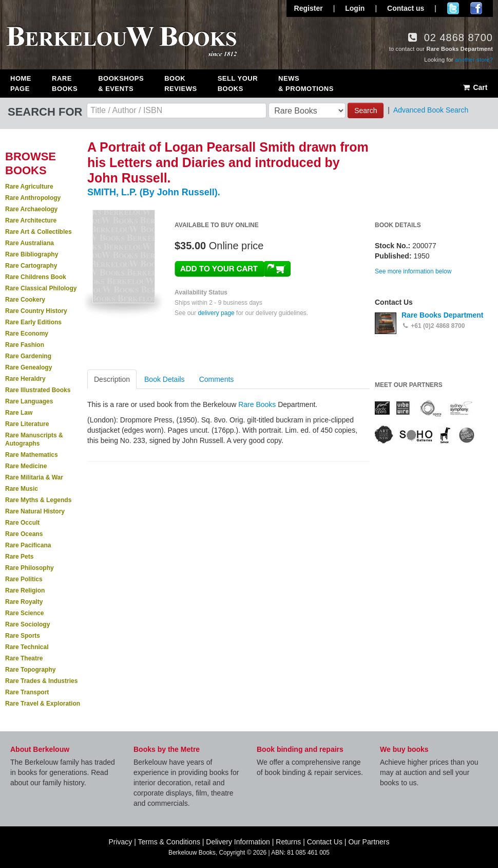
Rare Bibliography (32, 254)
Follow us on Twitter (453, 8)
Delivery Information (238, 842)
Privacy (120, 842)
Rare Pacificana (28, 545)
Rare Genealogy (28, 367)
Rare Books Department (443, 315)
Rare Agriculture (29, 187)
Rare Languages (29, 401)
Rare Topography (30, 670)
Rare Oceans (24, 534)
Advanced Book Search (431, 110)
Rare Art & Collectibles (39, 232)
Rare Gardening (28, 356)
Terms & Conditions (169, 842)
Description (112, 379)
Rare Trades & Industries (41, 681)
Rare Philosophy (30, 568)
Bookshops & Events (121, 84)
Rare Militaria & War (34, 477)
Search (366, 110)
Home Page (21, 84)
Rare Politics (24, 579)
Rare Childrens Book (36, 277)
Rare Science (24, 613)
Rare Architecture (31, 220)
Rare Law (19, 413)
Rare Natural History (35, 511)
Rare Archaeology (31, 209)
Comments (217, 379)
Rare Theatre (24, 658)
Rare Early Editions (33, 322)
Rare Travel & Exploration (43, 704)
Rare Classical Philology (41, 288)
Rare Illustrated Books (38, 390)
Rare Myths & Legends (38, 500)
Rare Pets (19, 557)
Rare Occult (22, 523)
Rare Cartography (31, 266)
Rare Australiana (30, 243)
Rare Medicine (26, 466)
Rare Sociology (27, 624)
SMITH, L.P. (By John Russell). (154, 192)
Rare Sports (23, 636)
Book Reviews (180, 84)
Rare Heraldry (25, 379)
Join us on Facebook (476, 8)
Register (309, 8)
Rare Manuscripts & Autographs (34, 439)
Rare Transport (27, 692)
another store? (474, 60)
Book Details (165, 379)
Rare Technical (27, 647)
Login (355, 8)
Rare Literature (27, 424)
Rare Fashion (25, 345)
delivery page (216, 313)
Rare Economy (27, 334)
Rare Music (22, 489)
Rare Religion (25, 590)
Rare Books (65, 84)
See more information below (413, 271)
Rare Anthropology (33, 198)
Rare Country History (36, 311)
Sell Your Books (238, 84)
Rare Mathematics (32, 455)
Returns (288, 842)
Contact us (406, 8)
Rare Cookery (25, 300)
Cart (475, 87)
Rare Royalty (24, 602)
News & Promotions (306, 84)
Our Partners (369, 842)
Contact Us (325, 842)
